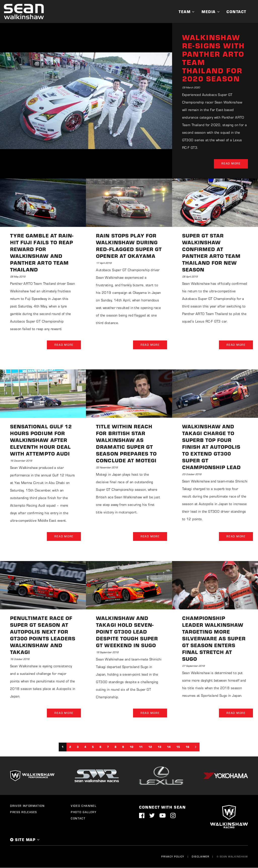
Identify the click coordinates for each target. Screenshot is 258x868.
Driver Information (27, 806)
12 (150, 747)
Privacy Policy (173, 857)
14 (169, 747)
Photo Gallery (84, 812)
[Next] (196, 747)
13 (159, 747)
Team (185, 12)
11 (141, 747)
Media (209, 12)
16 (187, 747)
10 (132, 747)
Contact (236, 12)
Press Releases (24, 812)
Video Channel (84, 806)
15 (178, 747)
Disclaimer (200, 857)
